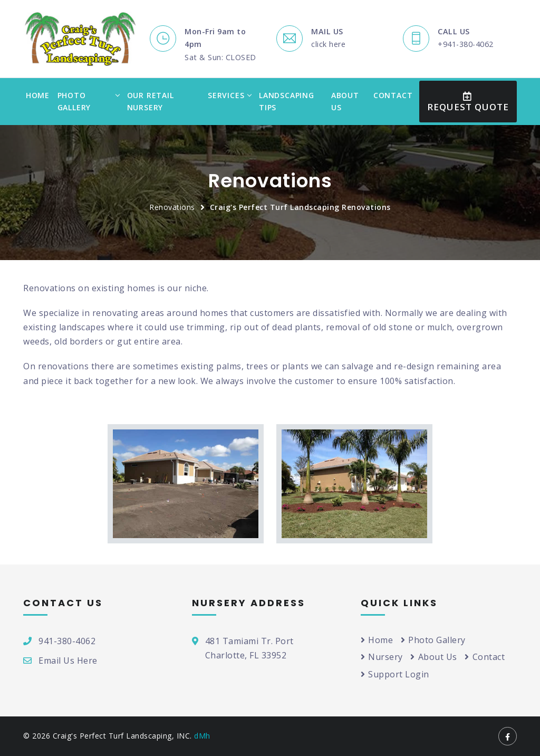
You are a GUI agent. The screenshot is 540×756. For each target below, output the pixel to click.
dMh (202, 736)
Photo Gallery (74, 102)
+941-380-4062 (466, 44)
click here (328, 44)
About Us (345, 102)
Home (38, 95)
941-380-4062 (67, 641)
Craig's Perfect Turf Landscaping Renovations (300, 207)
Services (226, 95)
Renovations (172, 207)
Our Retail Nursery (151, 102)
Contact (393, 95)
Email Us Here (68, 661)
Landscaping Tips (287, 102)
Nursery (382, 657)
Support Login (395, 674)
